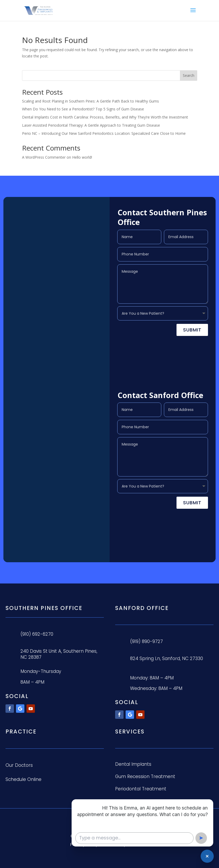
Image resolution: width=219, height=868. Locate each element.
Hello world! (82, 157)
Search (189, 75)
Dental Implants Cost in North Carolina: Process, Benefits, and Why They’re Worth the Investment (105, 117)
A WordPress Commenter (44, 157)
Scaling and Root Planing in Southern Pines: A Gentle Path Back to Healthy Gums (90, 101)
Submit (192, 330)
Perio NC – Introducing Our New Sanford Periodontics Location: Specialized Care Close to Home (104, 133)
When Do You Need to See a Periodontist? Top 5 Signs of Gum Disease (83, 109)
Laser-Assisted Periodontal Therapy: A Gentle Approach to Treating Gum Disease (91, 125)
